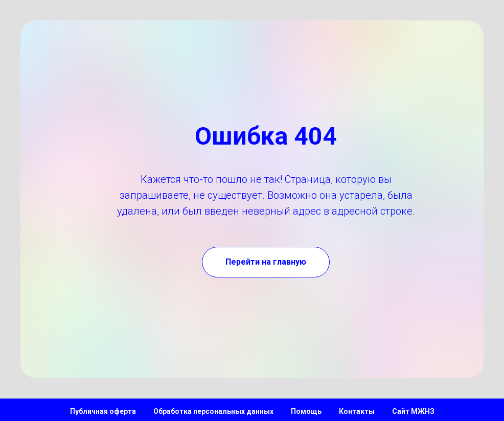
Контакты (357, 411)
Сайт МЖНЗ (413, 411)
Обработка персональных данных (213, 411)
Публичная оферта (103, 411)
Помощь (306, 411)
